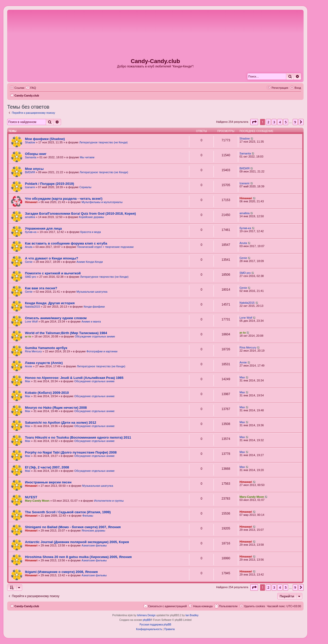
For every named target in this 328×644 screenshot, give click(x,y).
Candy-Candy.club (155, 61)
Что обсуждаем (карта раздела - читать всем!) (64, 199)
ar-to (28, 336)
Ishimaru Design (146, 615)
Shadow (30, 142)
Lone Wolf (31, 321)
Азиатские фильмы (94, 545)
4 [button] (280, 122)
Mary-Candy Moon (37, 501)
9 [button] (295, 122)
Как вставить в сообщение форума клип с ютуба (66, 243)
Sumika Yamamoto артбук (46, 348)
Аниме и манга (91, 321)
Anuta (29, 247)
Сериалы (85, 187)
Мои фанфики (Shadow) (45, 139)
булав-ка (31, 232)
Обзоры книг (36, 154)
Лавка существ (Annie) (44, 363)
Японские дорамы (93, 530)
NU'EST (31, 497)
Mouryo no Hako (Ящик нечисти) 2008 (56, 408)
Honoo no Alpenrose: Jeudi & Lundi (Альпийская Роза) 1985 (74, 378)
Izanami (30, 187)
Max (28, 381)
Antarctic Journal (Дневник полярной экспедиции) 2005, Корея (77, 542)
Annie (29, 366)
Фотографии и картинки (102, 351)
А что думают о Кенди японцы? (52, 258)
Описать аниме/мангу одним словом (56, 318)
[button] (254, 122)
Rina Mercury (33, 351)
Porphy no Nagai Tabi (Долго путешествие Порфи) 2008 (71, 452)
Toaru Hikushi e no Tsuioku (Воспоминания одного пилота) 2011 (78, 437)
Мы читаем (87, 157)
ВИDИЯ (30, 172)
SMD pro (30, 277)
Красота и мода (90, 232)
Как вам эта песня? (41, 288)
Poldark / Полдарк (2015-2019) (50, 184)
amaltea (30, 217)
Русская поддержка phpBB (155, 625)
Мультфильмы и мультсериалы (102, 202)
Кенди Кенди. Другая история (50, 303)
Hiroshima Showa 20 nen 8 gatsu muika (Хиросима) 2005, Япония (78, 557)
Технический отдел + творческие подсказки (105, 247)
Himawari (31, 202)
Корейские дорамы (91, 217)
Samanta (31, 157)
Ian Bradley (192, 615)
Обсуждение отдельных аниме (95, 336)
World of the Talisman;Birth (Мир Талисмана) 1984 (66, 333)
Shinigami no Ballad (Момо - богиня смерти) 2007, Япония (73, 527)
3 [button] (274, 122)
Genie (29, 262)
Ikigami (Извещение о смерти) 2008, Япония (61, 572)
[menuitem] (31, 88)
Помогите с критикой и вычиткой (53, 273)
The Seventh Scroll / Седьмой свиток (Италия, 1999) (68, 512)
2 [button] (268, 122)
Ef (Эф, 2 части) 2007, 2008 (47, 467)
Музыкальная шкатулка (92, 292)
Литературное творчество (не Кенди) (103, 142)
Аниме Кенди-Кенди (90, 262)
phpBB (147, 620)
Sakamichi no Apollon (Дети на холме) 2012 (61, 423)
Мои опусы (34, 169)
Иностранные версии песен (48, 482)
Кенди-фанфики (94, 307)
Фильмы (88, 516)
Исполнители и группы (109, 501)
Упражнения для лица (43, 228)
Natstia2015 (33, 307)
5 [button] (286, 122)
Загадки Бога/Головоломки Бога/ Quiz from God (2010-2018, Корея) (80, 214)
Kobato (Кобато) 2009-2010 (47, 393)
